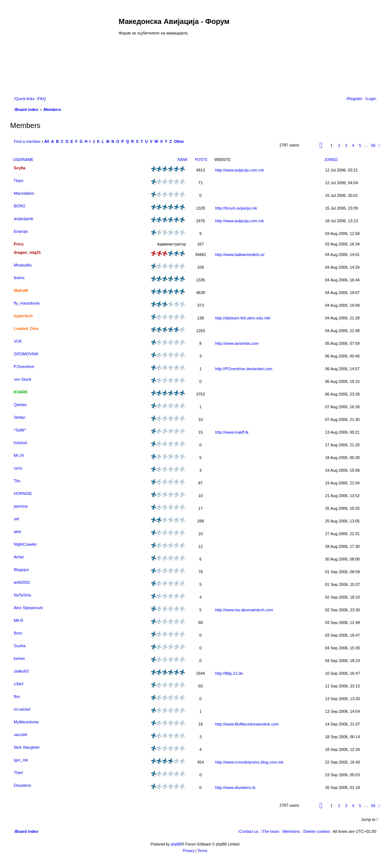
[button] (321, 145)
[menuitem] (41, 99)
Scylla (20, 168)
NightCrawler (25, 544)
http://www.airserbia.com (237, 343)
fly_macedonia (27, 303)
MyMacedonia (26, 722)
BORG (20, 206)
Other (179, 142)
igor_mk (21, 760)
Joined (331, 160)
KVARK (21, 392)
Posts (201, 160)
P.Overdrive (24, 367)
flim (17, 697)
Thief (18, 773)
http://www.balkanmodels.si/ (240, 255)
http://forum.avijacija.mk (236, 208)
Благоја (21, 231)
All (47, 142)
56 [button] (373, 145)
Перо (19, 181)
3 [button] (346, 145)
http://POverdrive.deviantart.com (244, 369)
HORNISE (23, 493)
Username (23, 160)
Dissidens (22, 785)
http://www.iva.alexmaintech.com (244, 610)
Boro (18, 633)
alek (17, 532)
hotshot (20, 443)
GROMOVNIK (26, 354)
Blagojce (21, 570)
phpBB (176, 844)
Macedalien (24, 193)
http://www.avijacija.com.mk (239, 170)
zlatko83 (21, 671)
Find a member (27, 141)
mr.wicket (22, 709)
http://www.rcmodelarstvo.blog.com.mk (249, 762)
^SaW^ (20, 430)
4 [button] (353, 145)
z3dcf (19, 684)
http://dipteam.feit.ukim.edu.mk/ (243, 318)
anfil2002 (22, 582)
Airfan (19, 557)
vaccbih (20, 735)
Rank (183, 160)
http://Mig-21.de (229, 673)
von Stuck (22, 379)
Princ (19, 244)
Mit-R (19, 620)
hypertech (23, 316)
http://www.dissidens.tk (235, 788)
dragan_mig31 (27, 252)
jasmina (21, 506)
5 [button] (360, 145)
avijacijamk (24, 219)
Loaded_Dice (26, 328)
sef (17, 519)
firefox (19, 278)
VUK (18, 341)
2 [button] (339, 145)
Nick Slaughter (27, 747)
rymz (18, 468)
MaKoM (21, 290)
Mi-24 (19, 455)
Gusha (20, 646)
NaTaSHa (22, 595)
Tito (17, 481)
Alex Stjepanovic (28, 608)
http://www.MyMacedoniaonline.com (247, 724)
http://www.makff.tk (232, 432)
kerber (19, 658)
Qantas (20, 405)
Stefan (20, 417)
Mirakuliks (23, 265)
